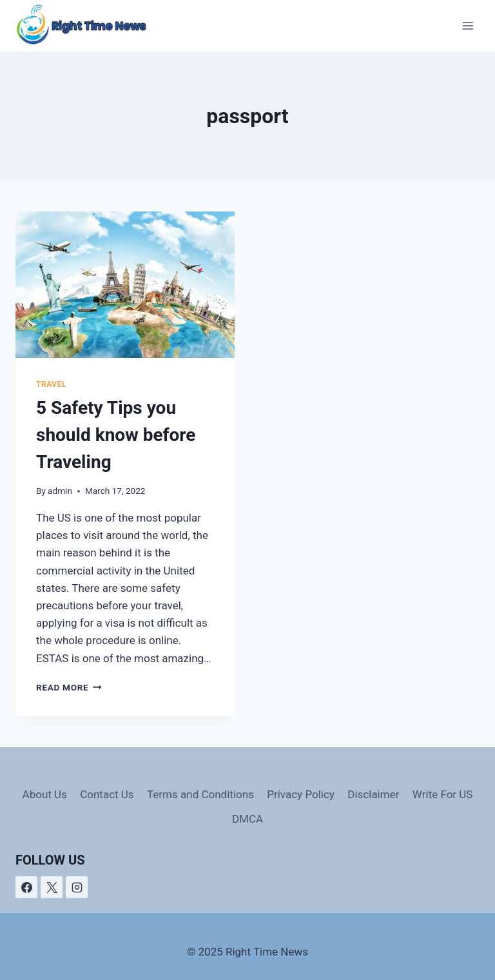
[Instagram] (77, 887)
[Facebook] (26, 887)
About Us (45, 794)
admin (60, 491)
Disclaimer (373, 794)
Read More (69, 687)
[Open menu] (468, 25)
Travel (51, 384)
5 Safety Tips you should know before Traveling (116, 435)
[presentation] (125, 285)
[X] (52, 887)
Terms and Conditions (200, 794)
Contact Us (107, 794)
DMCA (247, 819)
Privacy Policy (301, 794)
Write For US (443, 794)
